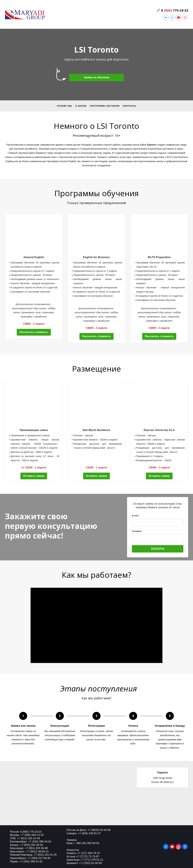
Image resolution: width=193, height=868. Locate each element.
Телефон (137, 531)
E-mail (136, 516)
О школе (81, 106)
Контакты (129, 106)
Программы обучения (105, 106)
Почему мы (64, 106)
